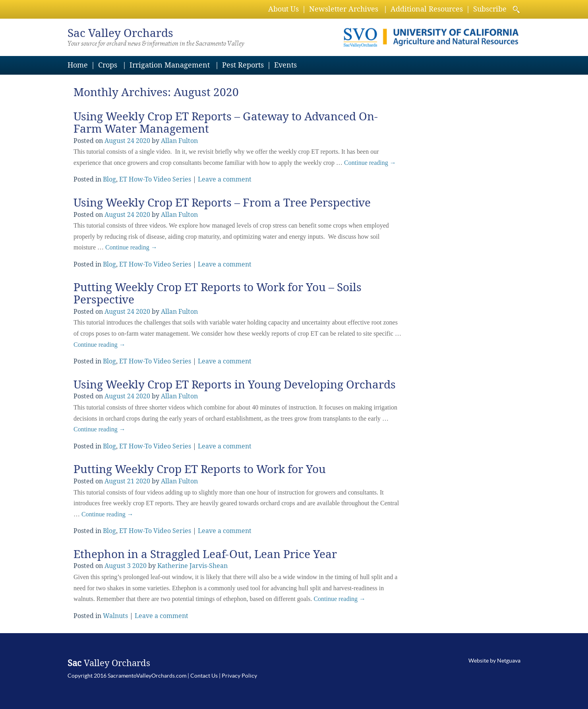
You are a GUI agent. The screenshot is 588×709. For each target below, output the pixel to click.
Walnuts (115, 616)
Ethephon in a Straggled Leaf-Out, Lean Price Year (205, 554)
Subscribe (490, 9)
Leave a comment (225, 179)
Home (78, 65)
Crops (108, 65)
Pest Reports (243, 65)
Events (285, 65)
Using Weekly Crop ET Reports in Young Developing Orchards (235, 385)
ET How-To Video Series (155, 179)
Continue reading (370, 163)
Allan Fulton (179, 141)
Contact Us (204, 676)
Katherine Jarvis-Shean (192, 566)
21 (131, 481)
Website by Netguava (494, 661)
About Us (283, 9)
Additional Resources (427, 9)
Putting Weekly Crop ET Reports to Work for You (200, 469)
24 (131, 141)
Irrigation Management (170, 65)
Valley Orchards (120, 33)
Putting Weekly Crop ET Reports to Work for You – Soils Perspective (218, 294)
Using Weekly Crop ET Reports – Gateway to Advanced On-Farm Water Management (226, 123)
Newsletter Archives (344, 9)
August (115, 141)
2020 (143, 141)
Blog (109, 179)
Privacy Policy (239, 676)
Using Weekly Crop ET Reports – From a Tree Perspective (222, 203)
